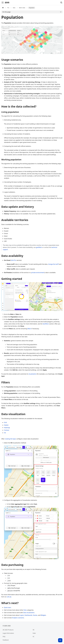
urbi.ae (9, 597)
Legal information (8, 633)
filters (29, 329)
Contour (7, 430)
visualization (32, 374)
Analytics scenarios (18, 618)
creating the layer (10, 439)
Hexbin (6, 425)
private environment (38, 273)
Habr (34, 633)
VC (34, 637)
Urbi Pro (14, 260)
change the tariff (53, 264)
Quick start (7, 607)
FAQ (4, 637)
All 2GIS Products (8, 630)
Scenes (35, 615)
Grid (5, 422)
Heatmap (7, 428)
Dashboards (28, 615)
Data (25, 610)
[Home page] (3, 8)
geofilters (39, 247)
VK (34, 630)
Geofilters (46, 324)
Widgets (43, 615)
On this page (6, 12)
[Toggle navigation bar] (3, 3)
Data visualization (29, 613)
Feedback (6, 640)
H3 (5, 433)
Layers (22, 615)
